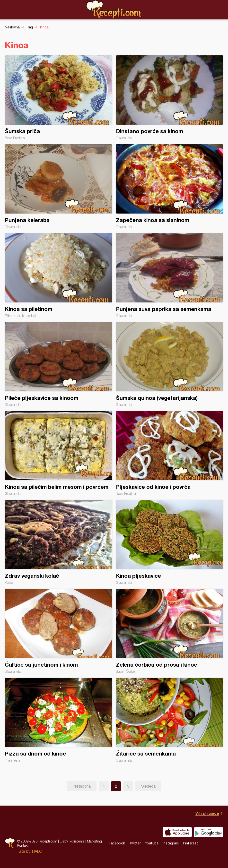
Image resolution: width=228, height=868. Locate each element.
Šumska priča (59, 98)
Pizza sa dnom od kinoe (59, 720)
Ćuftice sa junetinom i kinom (59, 631)
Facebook (117, 843)
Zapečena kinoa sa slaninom (170, 187)
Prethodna (82, 786)
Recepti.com (114, 9)
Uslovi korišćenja (72, 841)
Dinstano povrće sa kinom (170, 98)
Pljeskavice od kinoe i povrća (170, 453)
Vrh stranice (207, 813)
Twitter (135, 843)
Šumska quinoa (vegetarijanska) (170, 364)
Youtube (152, 843)
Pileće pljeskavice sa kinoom (59, 364)
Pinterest (190, 843)
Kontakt (23, 845)
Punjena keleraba (59, 187)
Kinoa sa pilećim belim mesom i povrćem (59, 453)
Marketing (94, 841)
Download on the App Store (177, 832)
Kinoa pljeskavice (170, 542)
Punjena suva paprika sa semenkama (170, 275)
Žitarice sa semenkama (170, 720)
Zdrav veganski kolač (59, 542)
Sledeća (148, 786)
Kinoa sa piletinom (59, 275)
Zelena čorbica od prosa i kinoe (170, 631)
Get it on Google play (209, 832)
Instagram (171, 843)
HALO (37, 851)
